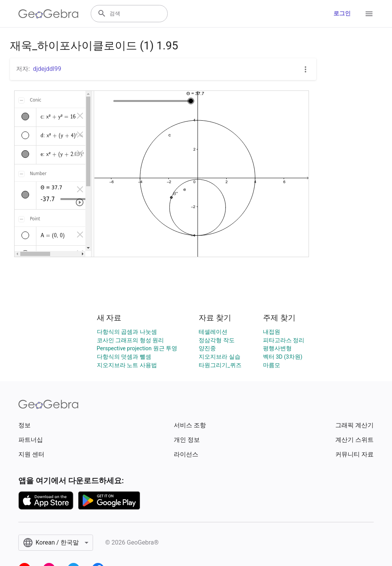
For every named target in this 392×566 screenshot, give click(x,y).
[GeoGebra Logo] (48, 14)
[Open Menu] (369, 14)
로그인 (342, 14)
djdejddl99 (47, 69)
